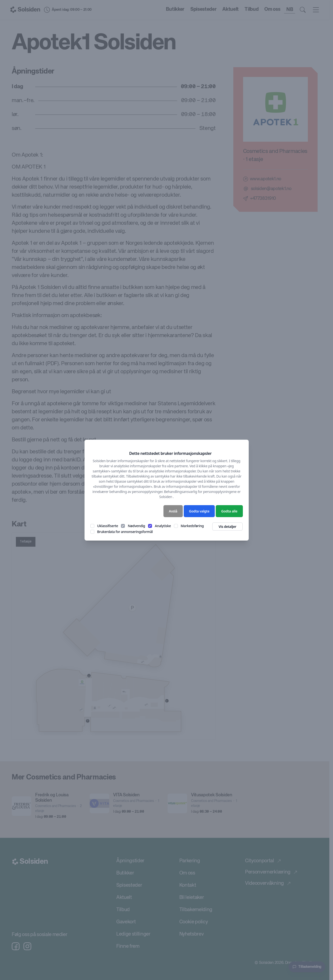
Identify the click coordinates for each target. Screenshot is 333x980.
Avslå (173, 511)
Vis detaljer (228, 527)
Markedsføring (192, 526)
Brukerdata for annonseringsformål (125, 532)
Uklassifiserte (108, 526)
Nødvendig (136, 526)
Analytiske (163, 526)
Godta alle (229, 511)
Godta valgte (199, 511)
